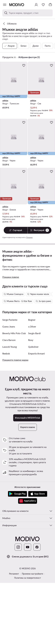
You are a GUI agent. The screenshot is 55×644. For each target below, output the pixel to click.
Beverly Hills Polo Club (14, 394)
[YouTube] (28, 608)
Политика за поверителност (28, 639)
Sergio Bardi (34, 394)
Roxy (31, 401)
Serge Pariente (10, 381)
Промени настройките (32, 635)
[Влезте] (36, 5)
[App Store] (38, 555)
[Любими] (43, 5)
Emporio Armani (36, 415)
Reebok (6, 415)
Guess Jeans (9, 388)
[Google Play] (17, 555)
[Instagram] (18, 608)
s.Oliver (32, 388)
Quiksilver (33, 408)
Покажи (29, 237)
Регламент (14, 635)
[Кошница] (50, 5)
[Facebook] (37, 608)
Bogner (32, 381)
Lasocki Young (10, 408)
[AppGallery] (28, 562)
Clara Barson (9, 401)
